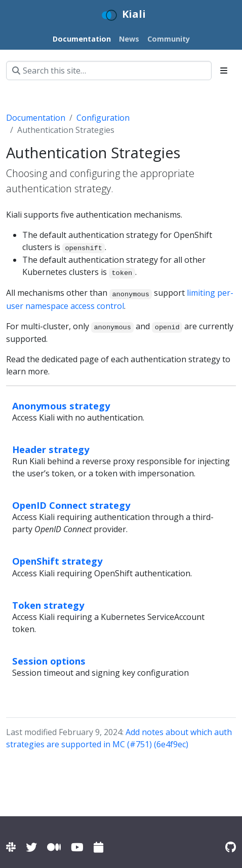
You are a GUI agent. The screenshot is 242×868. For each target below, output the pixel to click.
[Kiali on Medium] (54, 847)
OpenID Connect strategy (71, 505)
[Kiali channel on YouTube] (77, 847)
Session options (49, 661)
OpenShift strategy (57, 561)
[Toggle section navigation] (224, 71)
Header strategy (51, 449)
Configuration (103, 118)
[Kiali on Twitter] (31, 847)
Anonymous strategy (61, 406)
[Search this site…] (109, 71)
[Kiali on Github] (231, 847)
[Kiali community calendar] (98, 847)
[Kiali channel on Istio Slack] (11, 847)
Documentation (36, 118)
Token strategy (48, 605)
